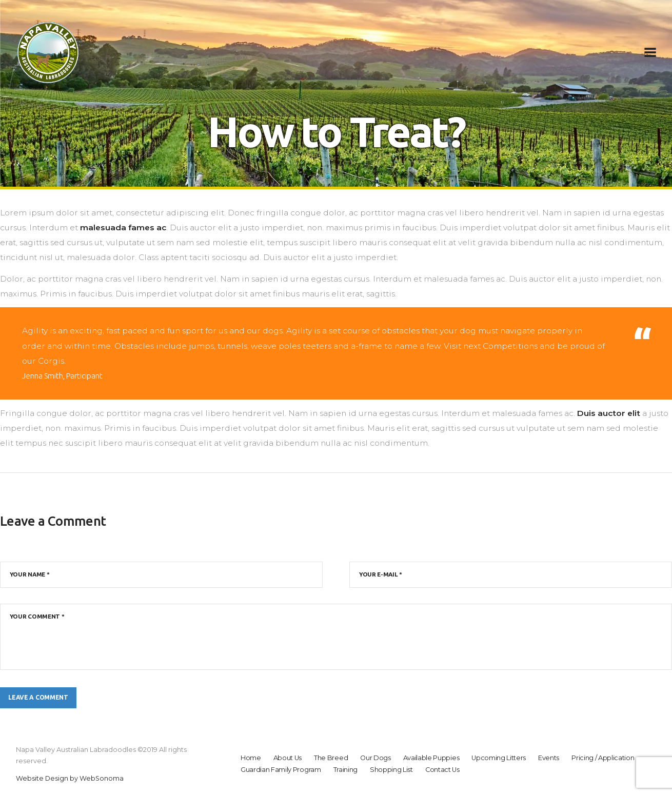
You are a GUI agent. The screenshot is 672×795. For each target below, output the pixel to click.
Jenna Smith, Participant (64, 376)
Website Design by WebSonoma (70, 780)
